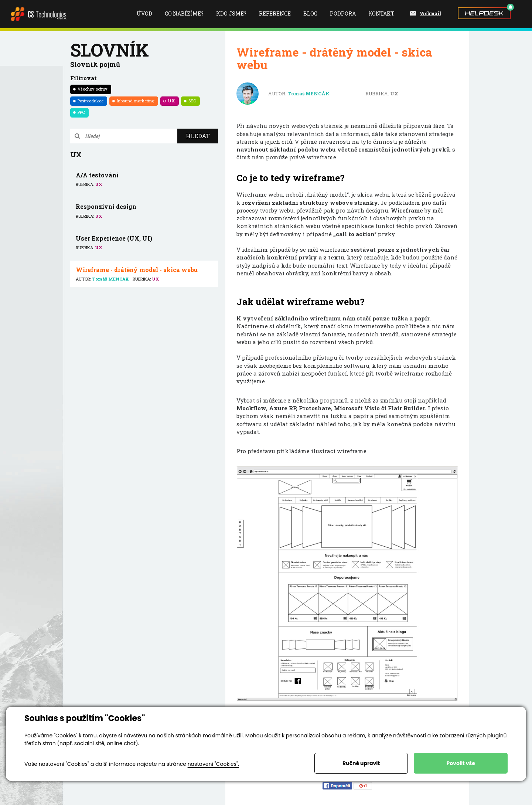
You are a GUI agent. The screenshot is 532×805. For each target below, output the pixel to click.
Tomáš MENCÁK (308, 94)
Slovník (110, 50)
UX (171, 101)
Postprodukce (91, 101)
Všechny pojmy (93, 89)
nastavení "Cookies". (213, 764)
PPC (81, 112)
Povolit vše (461, 763)
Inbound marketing (136, 101)
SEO (192, 101)
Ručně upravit (361, 763)
